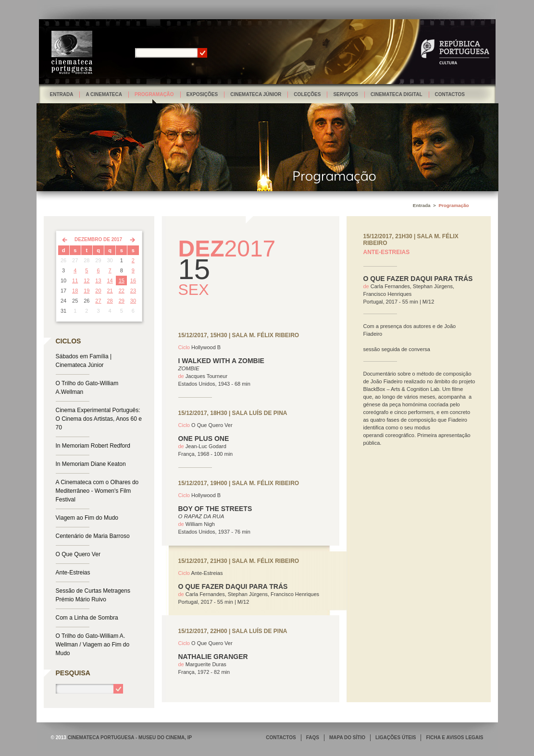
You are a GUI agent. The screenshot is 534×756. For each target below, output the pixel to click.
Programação (154, 94)
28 (110, 301)
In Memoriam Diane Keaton (91, 464)
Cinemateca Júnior (256, 94)
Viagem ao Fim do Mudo (87, 518)
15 (122, 280)
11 (75, 280)
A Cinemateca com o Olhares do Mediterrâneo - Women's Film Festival (97, 491)
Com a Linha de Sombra (87, 618)
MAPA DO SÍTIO (347, 738)
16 (133, 280)
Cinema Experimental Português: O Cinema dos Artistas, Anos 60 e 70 (99, 419)
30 (133, 301)
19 (87, 291)
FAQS (313, 738)
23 (133, 291)
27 (98, 301)
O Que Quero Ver (78, 554)
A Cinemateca (104, 94)
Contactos (450, 94)
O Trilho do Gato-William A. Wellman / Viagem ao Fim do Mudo (93, 645)
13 (98, 280)
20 (98, 291)
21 (110, 291)
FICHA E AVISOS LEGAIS (454, 738)
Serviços (346, 94)
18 (75, 291)
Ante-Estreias (73, 573)
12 (87, 280)
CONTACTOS (281, 738)
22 (122, 291)
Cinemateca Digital (397, 94)
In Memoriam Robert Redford (93, 446)
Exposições (202, 94)
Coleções (307, 94)
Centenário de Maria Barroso (93, 536)
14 (110, 280)
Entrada (62, 94)
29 (122, 301)
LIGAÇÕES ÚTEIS (396, 738)
